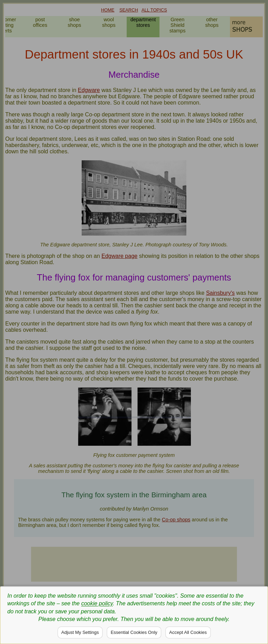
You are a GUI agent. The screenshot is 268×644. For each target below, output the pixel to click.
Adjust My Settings (80, 632)
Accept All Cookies (188, 632)
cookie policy (97, 603)
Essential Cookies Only (134, 632)
